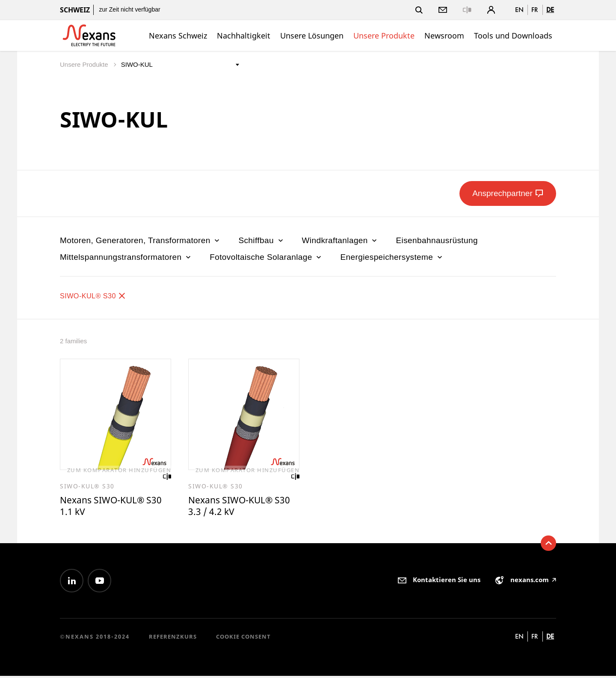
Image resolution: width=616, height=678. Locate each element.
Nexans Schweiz (178, 36)
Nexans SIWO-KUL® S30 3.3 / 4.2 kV (234, 507)
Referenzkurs (173, 639)
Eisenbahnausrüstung (437, 240)
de (550, 10)
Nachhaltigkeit (244, 36)
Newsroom (444, 36)
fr (535, 10)
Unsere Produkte (384, 36)
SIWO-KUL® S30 (98, 296)
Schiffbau (261, 240)
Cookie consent (243, 639)
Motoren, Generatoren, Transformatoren (141, 240)
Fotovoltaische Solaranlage (266, 257)
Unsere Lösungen (312, 36)
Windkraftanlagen (341, 240)
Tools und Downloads (513, 36)
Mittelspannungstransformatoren (126, 257)
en (519, 10)
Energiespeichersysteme (392, 257)
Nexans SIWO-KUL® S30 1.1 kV (106, 507)
